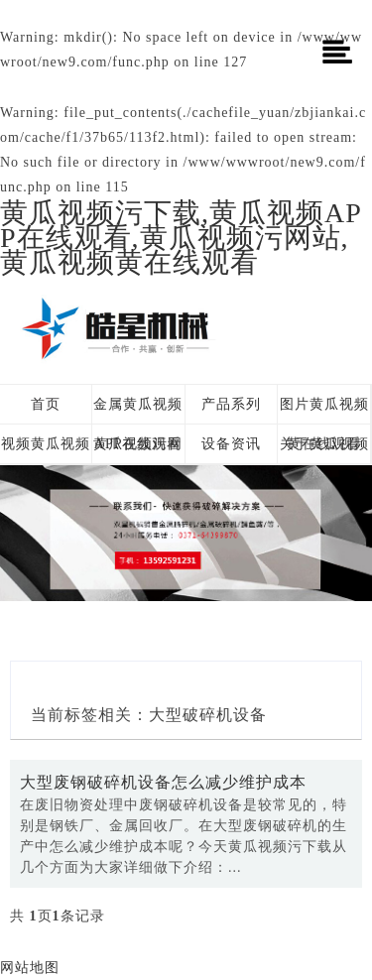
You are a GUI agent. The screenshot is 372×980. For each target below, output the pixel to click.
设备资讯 (231, 444)
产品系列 (231, 404)
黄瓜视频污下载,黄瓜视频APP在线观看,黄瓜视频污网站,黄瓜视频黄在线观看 (181, 238)
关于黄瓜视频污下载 (324, 450)
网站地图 (30, 968)
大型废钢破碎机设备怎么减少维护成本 (163, 782)
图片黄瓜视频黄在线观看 (324, 411)
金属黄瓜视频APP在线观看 (138, 411)
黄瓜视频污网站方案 (138, 450)
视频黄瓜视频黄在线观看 (46, 450)
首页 (46, 404)
